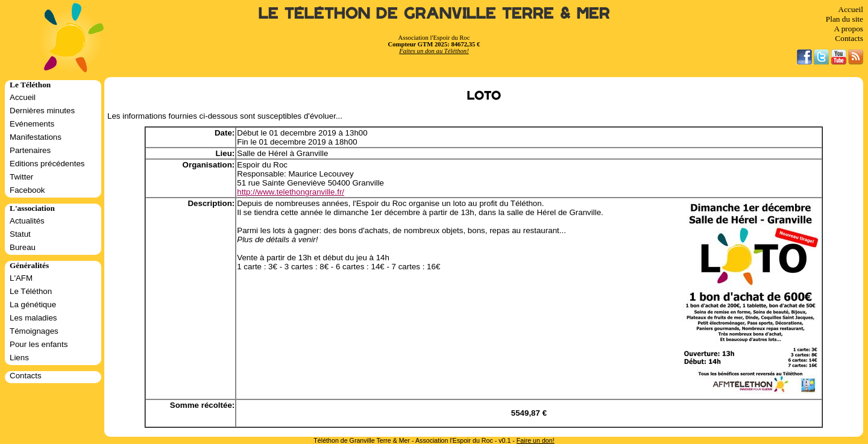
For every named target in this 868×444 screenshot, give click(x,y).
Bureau (23, 247)
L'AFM (21, 278)
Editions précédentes (47, 164)
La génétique (33, 305)
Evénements (32, 124)
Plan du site (844, 19)
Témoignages (34, 331)
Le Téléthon (31, 291)
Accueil (851, 9)
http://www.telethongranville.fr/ (291, 192)
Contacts (849, 38)
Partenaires (30, 150)
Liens (19, 358)
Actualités (27, 221)
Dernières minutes (42, 111)
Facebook (27, 190)
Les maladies (33, 318)
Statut (20, 234)
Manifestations (36, 137)
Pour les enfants (39, 344)
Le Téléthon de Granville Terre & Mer (434, 14)
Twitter (21, 177)
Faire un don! (536, 440)
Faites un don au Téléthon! (434, 51)
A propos (848, 29)
